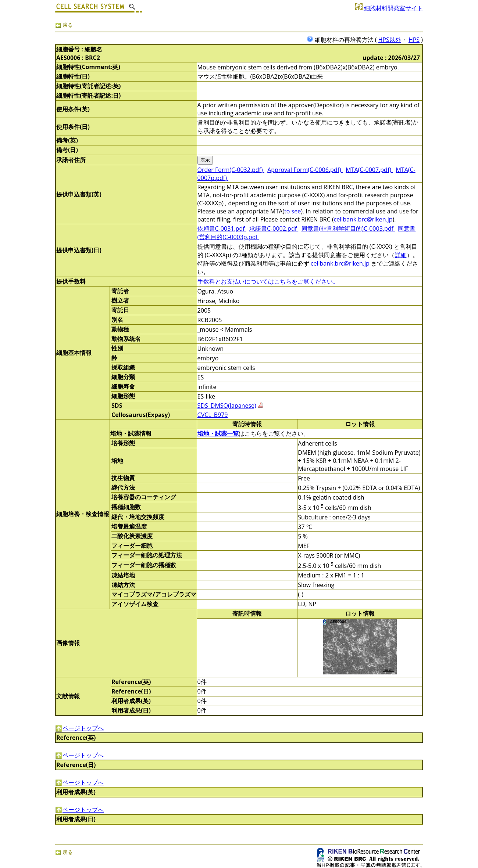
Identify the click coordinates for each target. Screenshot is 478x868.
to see (292, 211)
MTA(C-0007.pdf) (369, 170)
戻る (64, 25)
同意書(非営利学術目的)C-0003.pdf (348, 228)
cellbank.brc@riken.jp (363, 219)
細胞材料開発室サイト (389, 8)
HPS (414, 40)
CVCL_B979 (213, 415)
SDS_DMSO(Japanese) (227, 406)
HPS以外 (390, 40)
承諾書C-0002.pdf (274, 228)
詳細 (401, 255)
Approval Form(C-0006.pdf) (305, 170)
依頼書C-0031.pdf (222, 228)
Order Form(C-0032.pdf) (231, 170)
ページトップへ (79, 728)
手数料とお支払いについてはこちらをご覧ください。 (268, 281)
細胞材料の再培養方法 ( (343, 40)
